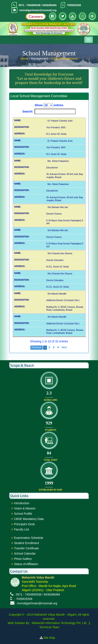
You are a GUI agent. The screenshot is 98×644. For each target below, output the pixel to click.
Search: (49, 111)
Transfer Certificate (26, 548)
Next (64, 347)
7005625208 (74, 5)
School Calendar (25, 554)
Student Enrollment (26, 543)
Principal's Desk (24, 524)
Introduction (22, 503)
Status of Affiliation (26, 564)
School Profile (23, 514)
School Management (64, 58)
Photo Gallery (23, 559)
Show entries (49, 105)
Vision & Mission (25, 508)
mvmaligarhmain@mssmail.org (38, 10)
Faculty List (21, 529)
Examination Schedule (29, 538)
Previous (37, 347)
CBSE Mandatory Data (29, 519)
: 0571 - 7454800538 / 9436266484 (37, 594)
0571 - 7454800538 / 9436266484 (38, 5)
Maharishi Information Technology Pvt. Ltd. (59, 623)
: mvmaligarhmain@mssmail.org (36, 603)
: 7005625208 (23, 599)
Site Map (51, 638)
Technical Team (49, 627)
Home (25, 58)
